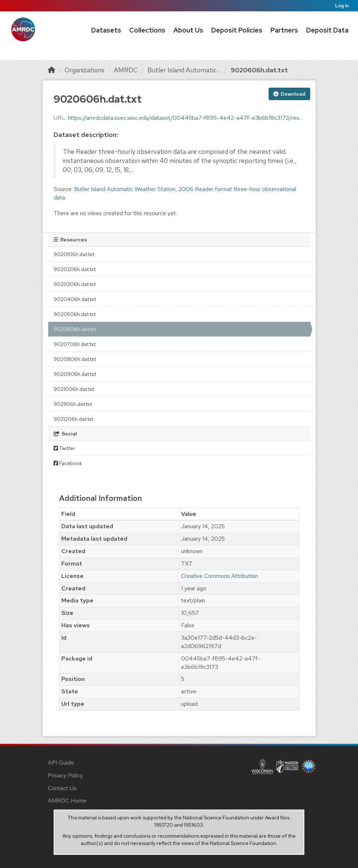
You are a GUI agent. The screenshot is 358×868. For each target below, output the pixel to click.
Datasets (106, 30)
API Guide (61, 763)
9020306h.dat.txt (75, 284)
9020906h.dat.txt (75, 374)
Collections (147, 30)
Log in (342, 6)
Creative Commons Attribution (220, 576)
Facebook (68, 463)
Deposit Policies (237, 30)
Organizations (84, 70)
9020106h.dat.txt (74, 254)
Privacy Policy (65, 775)
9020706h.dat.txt (75, 344)
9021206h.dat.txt (74, 419)
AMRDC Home (67, 801)
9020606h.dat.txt (259, 70)
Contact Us (62, 788)
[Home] (51, 70)
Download (289, 94)
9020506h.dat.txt (75, 314)
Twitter (64, 448)
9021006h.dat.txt (74, 389)
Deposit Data (327, 30)
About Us (188, 30)
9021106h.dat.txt (73, 404)
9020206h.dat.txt (75, 269)
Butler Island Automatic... (184, 70)
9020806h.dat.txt (75, 359)
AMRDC (126, 70)
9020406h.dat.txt (75, 299)
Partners (284, 30)
